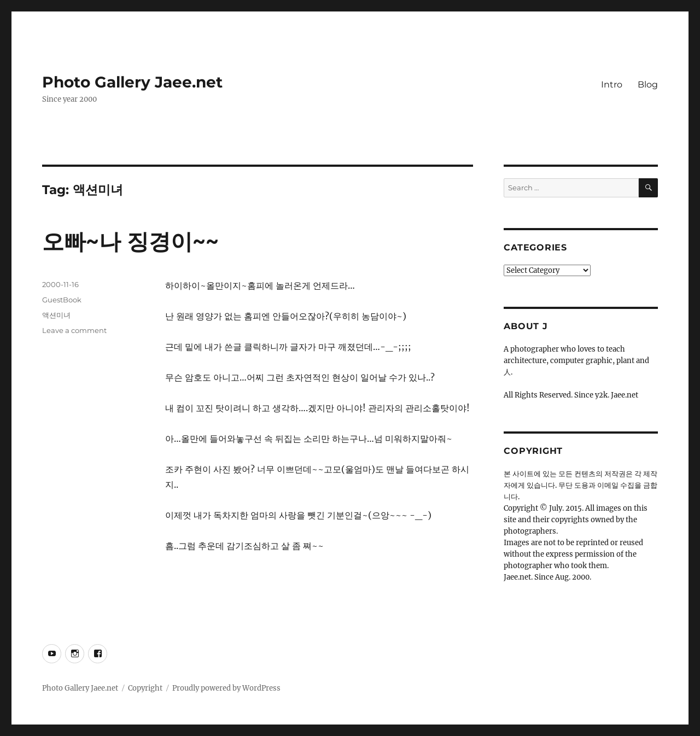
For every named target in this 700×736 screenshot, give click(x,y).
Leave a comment (74, 330)
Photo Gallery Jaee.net (132, 82)
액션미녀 (56, 315)
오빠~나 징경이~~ (130, 241)
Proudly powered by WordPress (226, 688)
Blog (648, 84)
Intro (612, 84)
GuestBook (62, 300)
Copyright (145, 688)
